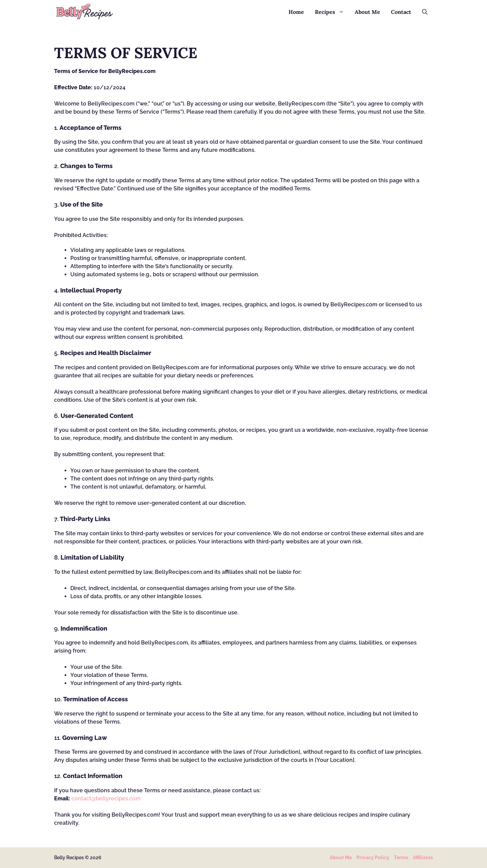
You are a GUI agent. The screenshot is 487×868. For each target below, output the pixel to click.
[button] (425, 12)
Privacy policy (373, 858)
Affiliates (423, 858)
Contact (401, 12)
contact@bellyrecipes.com (106, 799)
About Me (367, 12)
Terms (401, 858)
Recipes (332, 12)
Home (296, 12)
